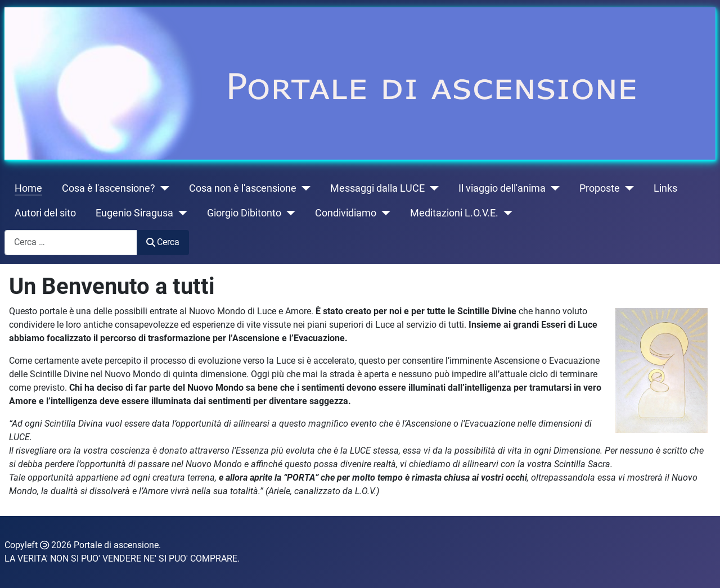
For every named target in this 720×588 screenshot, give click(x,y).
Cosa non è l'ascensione (243, 188)
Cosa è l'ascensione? (109, 188)
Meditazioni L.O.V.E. (454, 213)
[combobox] (71, 243)
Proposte (600, 188)
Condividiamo (346, 213)
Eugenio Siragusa (134, 213)
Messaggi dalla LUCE (377, 188)
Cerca (163, 242)
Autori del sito (45, 213)
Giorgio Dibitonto (244, 213)
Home (28, 188)
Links (665, 188)
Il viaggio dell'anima (502, 188)
